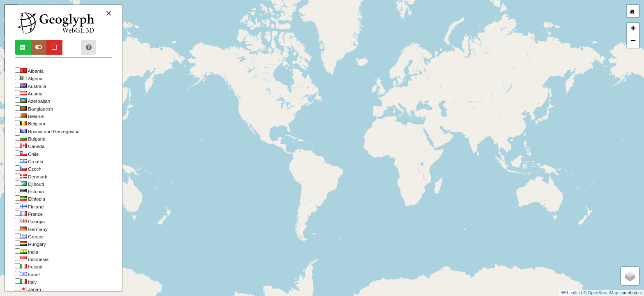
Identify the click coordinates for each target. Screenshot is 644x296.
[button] (633, 29)
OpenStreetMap (603, 293)
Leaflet (571, 293)
